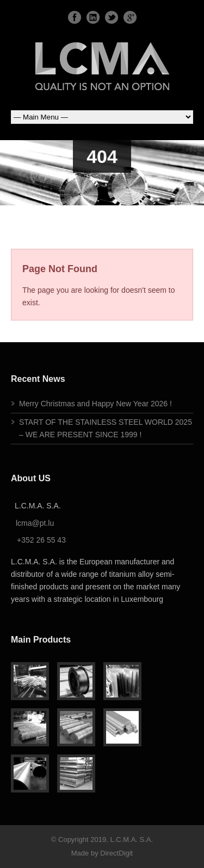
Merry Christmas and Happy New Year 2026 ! (95, 404)
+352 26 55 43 (41, 540)
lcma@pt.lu (35, 523)
